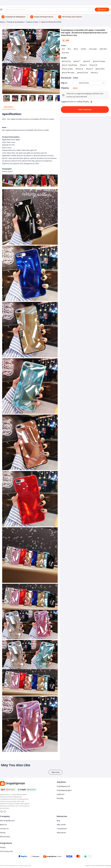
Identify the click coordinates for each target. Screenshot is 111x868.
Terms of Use (90, 866)
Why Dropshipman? (7, 821)
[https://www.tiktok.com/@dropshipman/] (2, 811)
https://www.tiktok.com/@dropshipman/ (2, 811)
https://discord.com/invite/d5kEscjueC (5, 811)
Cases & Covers (32, 22)
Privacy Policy (100, 866)
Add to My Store (85, 110)
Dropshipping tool (63, 786)
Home (2, 22)
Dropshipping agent (64, 790)
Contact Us (4, 829)
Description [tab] (9, 107)
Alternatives (61, 833)
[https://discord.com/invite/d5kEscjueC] (5, 811)
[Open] (103, 83)
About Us (3, 825)
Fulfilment (61, 794)
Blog (58, 821)
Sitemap (108, 866)
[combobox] (86, 83)
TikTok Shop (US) (6, 851)
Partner (3, 833)
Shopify (3, 847)
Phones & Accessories (15, 22)
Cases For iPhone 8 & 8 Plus (51, 22)
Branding (60, 798)
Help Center (61, 825)
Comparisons (62, 829)
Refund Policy (5, 837)
